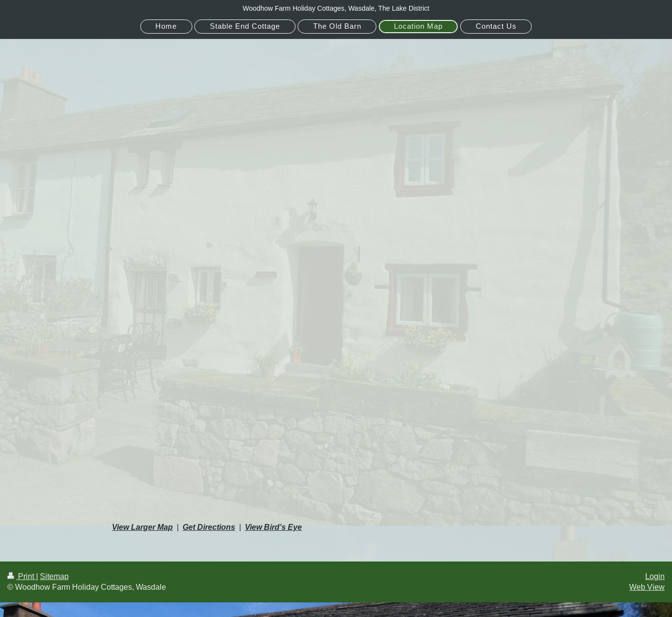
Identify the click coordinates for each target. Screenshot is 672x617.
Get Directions (209, 527)
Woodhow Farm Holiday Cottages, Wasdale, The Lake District (336, 8)
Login (655, 576)
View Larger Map (142, 527)
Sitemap (54, 576)
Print (22, 576)
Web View (647, 587)
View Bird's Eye (273, 527)
